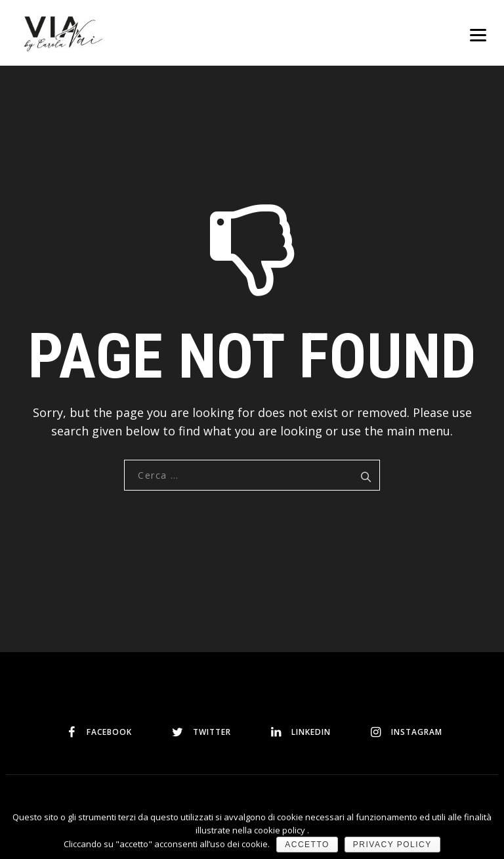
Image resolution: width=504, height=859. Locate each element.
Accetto (307, 845)
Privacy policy (392, 845)
